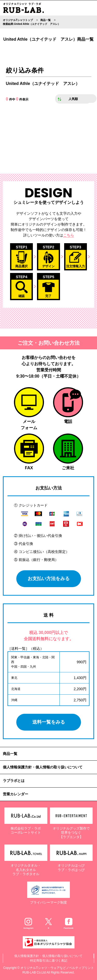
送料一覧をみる (49, 722)
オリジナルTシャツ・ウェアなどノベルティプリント (57, 968)
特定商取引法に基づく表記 (49, 961)
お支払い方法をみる (49, 579)
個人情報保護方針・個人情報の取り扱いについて (43, 767)
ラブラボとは (14, 781)
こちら (69, 235)
